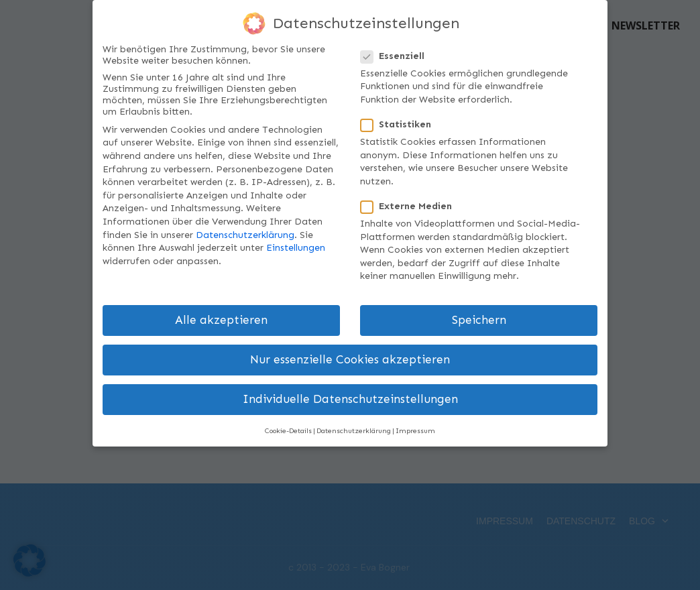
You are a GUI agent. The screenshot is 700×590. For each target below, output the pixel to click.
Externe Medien (410, 206)
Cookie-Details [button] (288, 431)
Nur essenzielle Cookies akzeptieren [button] (350, 360)
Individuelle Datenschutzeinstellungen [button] (350, 399)
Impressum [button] (415, 431)
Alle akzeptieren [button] (221, 320)
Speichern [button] (479, 320)
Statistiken (400, 124)
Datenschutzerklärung (245, 235)
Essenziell (397, 56)
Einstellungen (296, 248)
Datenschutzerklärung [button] (354, 431)
